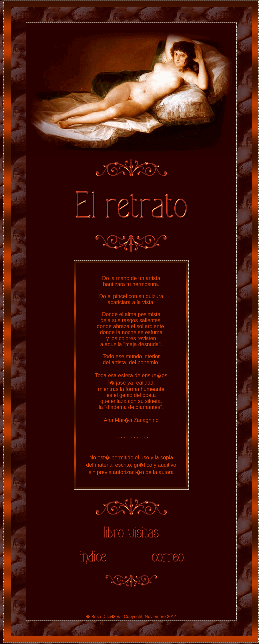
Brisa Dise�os (106, 617)
